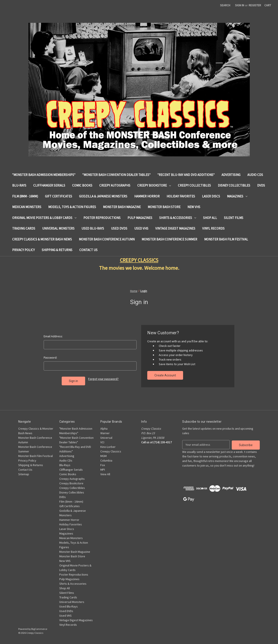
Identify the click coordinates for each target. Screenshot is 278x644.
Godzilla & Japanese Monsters (103, 196)
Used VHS (141, 228)
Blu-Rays (19, 185)
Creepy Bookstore (154, 185)
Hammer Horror (147, 196)
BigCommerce (39, 629)
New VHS (194, 207)
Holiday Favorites (181, 196)
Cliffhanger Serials (49, 185)
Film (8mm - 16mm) (25, 196)
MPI (103, 470)
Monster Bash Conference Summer (169, 239)
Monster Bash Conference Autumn (107, 239)
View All (105, 474)
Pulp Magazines (140, 218)
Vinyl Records (213, 228)
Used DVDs (119, 228)
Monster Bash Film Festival (226, 239)
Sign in (240, 5)
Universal (106, 438)
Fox (103, 465)
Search (225, 5)
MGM (103, 456)
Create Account (165, 375)
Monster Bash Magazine (122, 207)
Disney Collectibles (234, 185)
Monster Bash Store (164, 207)
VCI (102, 442)
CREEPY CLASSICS (139, 260)
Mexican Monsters (27, 207)
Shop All (210, 218)
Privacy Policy (23, 250)
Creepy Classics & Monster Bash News (42, 239)
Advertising (231, 175)
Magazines (237, 196)
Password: (50, 358)
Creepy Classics (111, 451)
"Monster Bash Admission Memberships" (44, 175)
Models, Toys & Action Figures (72, 207)
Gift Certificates (59, 196)
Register (255, 5)
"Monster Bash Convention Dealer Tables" (116, 175)
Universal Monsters (58, 228)
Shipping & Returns (57, 250)
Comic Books (82, 185)
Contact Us (88, 250)
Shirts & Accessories (178, 218)
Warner (105, 433)
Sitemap (24, 474)
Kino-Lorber (108, 447)
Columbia (106, 460)
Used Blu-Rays (93, 228)
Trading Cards (24, 228)
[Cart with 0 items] (268, 5)
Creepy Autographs (115, 185)
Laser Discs (211, 196)
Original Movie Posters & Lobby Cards (44, 218)
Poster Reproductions (102, 218)
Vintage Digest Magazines (175, 228)
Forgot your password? (103, 379)
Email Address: (53, 336)
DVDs (261, 185)
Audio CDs (255, 175)
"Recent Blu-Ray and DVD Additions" (186, 175)
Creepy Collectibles (194, 185)
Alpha (104, 429)
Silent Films (234, 218)
